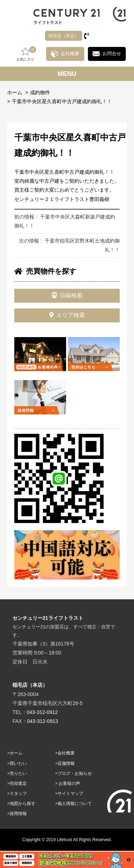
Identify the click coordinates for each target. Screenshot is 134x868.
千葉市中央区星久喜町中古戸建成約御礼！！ (62, 101)
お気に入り (25, 54)
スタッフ (18, 793)
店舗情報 (66, 763)
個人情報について (75, 804)
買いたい (18, 763)
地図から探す (23, 804)
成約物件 (40, 92)
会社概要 (70, 54)
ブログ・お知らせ (75, 773)
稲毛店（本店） (64, 36)
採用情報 (18, 814)
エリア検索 (67, 315)
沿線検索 (67, 295)
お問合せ (112, 54)
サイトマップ (70, 793)
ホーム (15, 92)
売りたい (18, 773)
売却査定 (18, 783)
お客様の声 (69, 783)
